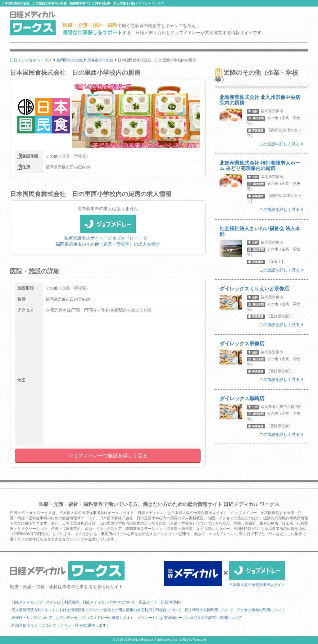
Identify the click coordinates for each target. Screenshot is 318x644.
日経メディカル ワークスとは (36, 602)
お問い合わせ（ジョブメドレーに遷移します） (95, 618)
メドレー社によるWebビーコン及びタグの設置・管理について (190, 618)
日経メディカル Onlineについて (109, 602)
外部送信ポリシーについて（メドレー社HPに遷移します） (61, 625)
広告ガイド (148, 602)
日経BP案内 (171, 602)
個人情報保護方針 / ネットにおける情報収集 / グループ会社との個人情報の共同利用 (82, 610)
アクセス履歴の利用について (261, 610)
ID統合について (168, 610)
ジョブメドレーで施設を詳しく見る (108, 456)
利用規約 (72, 602)
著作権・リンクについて (32, 618)
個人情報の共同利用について (209, 610)
